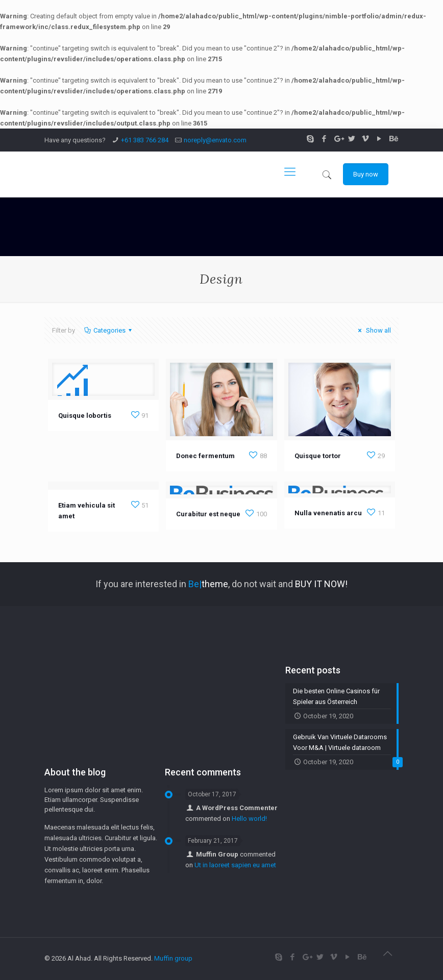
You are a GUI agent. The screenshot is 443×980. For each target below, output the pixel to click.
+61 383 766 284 (145, 140)
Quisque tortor (318, 456)
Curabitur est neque (208, 514)
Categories (109, 330)
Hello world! (249, 819)
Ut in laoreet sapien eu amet (235, 865)
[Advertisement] (101, 700)
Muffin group (173, 958)
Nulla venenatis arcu (328, 513)
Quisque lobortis (85, 416)
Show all (373, 330)
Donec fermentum (205, 456)
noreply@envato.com (215, 140)
